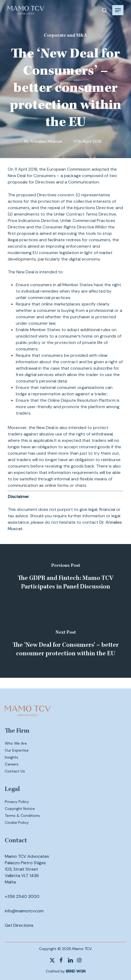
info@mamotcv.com (24, 911)
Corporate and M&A (65, 36)
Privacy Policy (17, 802)
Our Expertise (17, 750)
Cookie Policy (17, 822)
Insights (12, 757)
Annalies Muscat (46, 141)
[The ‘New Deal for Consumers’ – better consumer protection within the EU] (65, 644)
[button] (118, 10)
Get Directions (19, 925)
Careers (12, 764)
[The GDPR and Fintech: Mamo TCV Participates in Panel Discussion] (65, 577)
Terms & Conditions (22, 816)
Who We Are (16, 743)
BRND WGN (76, 971)
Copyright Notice (20, 809)
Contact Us (15, 771)
